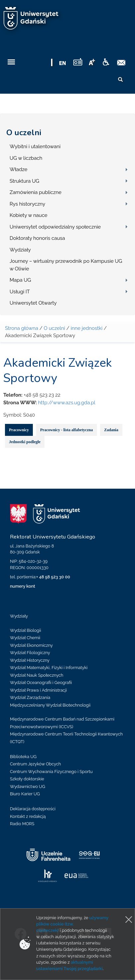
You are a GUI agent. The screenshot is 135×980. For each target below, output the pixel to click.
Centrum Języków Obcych (35, 764)
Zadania (111, 430)
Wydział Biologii (26, 630)
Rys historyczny (27, 204)
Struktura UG (24, 181)
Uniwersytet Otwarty (33, 303)
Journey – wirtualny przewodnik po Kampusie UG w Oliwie (66, 265)
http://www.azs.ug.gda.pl (67, 403)
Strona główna (22, 328)
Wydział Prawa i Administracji (38, 690)
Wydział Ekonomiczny (31, 645)
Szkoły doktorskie (27, 779)
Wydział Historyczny (30, 660)
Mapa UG (20, 280)
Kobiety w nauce (29, 215)
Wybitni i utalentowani (35, 147)
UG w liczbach (26, 158)
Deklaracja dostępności (33, 809)
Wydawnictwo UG (28, 786)
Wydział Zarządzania (30, 697)
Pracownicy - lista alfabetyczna (67, 430)
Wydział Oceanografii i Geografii (41, 683)
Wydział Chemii (25, 638)
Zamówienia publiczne (35, 192)
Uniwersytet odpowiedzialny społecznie (55, 227)
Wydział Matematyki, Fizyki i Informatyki (49, 668)
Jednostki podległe (25, 442)
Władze (19, 169)
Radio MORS (22, 824)
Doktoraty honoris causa (37, 238)
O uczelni (24, 133)
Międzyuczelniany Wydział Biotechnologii (50, 705)
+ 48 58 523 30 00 (53, 577)
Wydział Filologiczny (30, 653)
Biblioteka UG (23, 757)
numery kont (23, 586)
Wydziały (20, 250)
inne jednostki (87, 328)
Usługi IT (20, 292)
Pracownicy (19, 430)
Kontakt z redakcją (28, 816)
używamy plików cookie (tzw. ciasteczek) (72, 924)
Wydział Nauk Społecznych (37, 675)
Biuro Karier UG (25, 794)
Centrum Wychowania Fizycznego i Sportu (51, 772)
